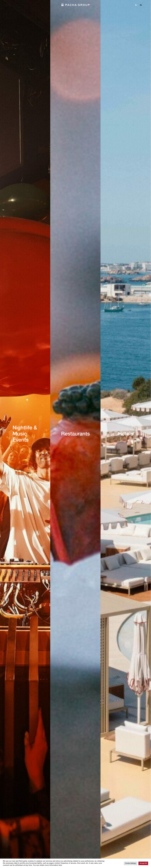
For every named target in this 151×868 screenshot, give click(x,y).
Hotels (126, 434)
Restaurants (75, 434)
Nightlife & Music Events (25, 434)
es (141, 5)
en (136, 5)
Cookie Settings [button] (131, 863)
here (60, 865)
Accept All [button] (143, 863)
